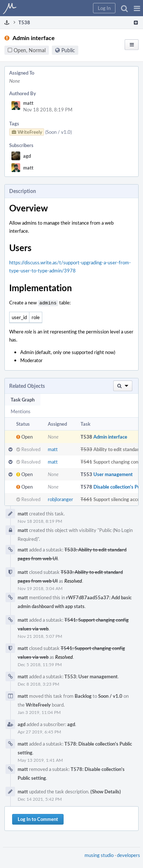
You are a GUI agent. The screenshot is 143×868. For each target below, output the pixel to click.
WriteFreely (38, 704)
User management (113, 474)
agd (27, 156)
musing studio (99, 854)
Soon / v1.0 (110, 695)
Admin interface (110, 436)
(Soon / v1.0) (58, 132)
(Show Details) (106, 791)
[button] (137, 8)
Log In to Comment (38, 818)
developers (128, 854)
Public (68, 50)
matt (28, 103)
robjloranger (60, 499)
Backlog (83, 695)
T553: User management (91, 676)
